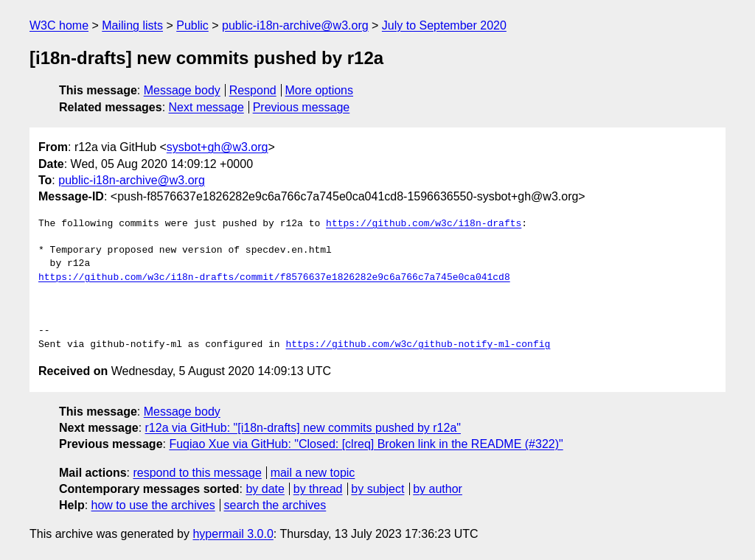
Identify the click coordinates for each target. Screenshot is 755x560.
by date (265, 489)
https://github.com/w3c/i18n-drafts (424, 224)
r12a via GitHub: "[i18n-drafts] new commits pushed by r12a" (303, 428)
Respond (253, 90)
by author (438, 489)
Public (192, 25)
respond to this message (197, 473)
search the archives (275, 505)
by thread (318, 489)
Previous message (302, 107)
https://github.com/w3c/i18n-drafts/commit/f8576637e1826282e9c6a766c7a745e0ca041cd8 (274, 278)
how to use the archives (153, 505)
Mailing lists (132, 25)
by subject (377, 489)
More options (320, 90)
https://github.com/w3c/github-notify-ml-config (418, 345)
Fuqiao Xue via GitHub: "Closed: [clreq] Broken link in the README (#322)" (366, 444)
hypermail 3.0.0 (233, 534)
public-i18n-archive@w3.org (295, 25)
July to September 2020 (444, 25)
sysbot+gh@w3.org (218, 147)
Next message (206, 107)
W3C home (59, 25)
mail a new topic (313, 473)
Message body (182, 90)
